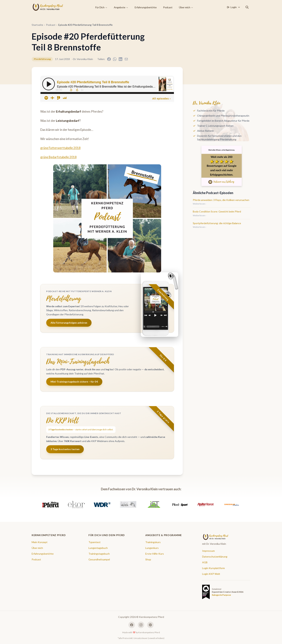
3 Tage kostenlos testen (65, 449)
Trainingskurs (153, 542)
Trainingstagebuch (99, 554)
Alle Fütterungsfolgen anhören (69, 323)
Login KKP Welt (211, 574)
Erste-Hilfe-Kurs (155, 554)
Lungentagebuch (98, 548)
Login (233, 7)
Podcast (168, 7)
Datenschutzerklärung (215, 557)
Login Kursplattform (213, 568)
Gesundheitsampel (99, 559)
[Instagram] (141, 625)
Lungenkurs (152, 548)
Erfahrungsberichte (146, 7)
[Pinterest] (150, 625)
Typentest (95, 542)
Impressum (208, 551)
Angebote (121, 7)
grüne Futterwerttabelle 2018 (60, 148)
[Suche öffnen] (247, 7)
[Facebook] (132, 625)
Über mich (186, 7)
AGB (205, 562)
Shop (148, 559)
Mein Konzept (40, 542)
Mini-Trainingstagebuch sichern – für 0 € (74, 382)
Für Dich (101, 7)
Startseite (37, 25)
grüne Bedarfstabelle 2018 (58, 157)
